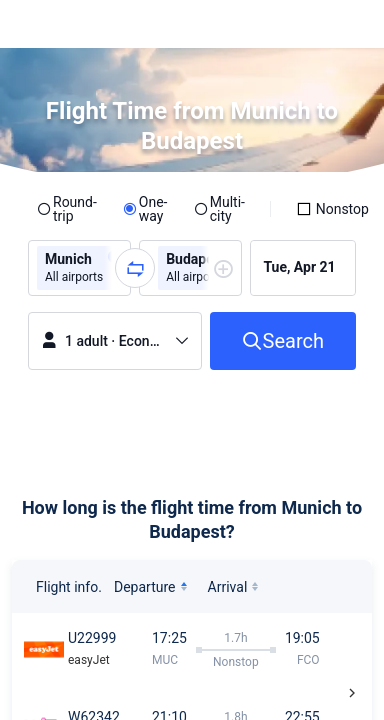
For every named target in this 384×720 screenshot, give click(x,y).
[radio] (67, 209)
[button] (350, 24)
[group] (79, 268)
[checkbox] (332, 209)
